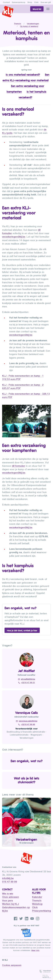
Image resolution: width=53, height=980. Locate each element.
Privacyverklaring (41, 911)
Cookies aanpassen (12, 965)
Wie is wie (8, 894)
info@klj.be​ (8, 878)
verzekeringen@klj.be (14, 237)
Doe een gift (46, 2)
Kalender (37, 897)
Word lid (37, 9)
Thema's (18, 24)
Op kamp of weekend (29, 26)
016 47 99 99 (10, 882)
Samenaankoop (19, 2)
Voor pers (7, 901)
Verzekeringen (33, 24)
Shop (30, 2)
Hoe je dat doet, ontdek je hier (22, 630)
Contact (6, 2)
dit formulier (18, 466)
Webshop (37, 904)
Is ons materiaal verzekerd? (23, 75)
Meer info (35, 950)
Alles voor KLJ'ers (39, 891)
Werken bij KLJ (11, 904)
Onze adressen (11, 897)
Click (36, 2)
